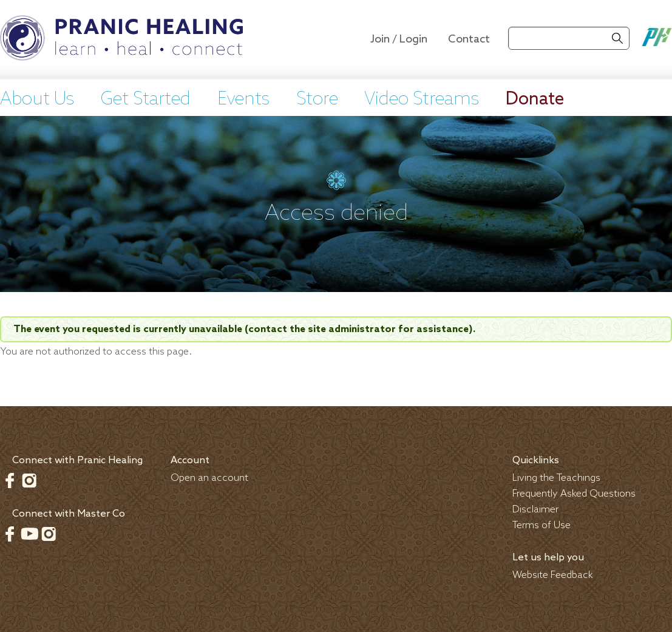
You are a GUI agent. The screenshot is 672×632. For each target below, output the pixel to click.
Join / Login (399, 39)
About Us (37, 100)
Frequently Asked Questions (574, 494)
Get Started (146, 100)
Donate (535, 100)
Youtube (29, 534)
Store (317, 100)
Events (243, 100)
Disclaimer (535, 510)
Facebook (10, 480)
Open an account (209, 478)
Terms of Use (541, 525)
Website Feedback (553, 575)
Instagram (29, 480)
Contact (469, 39)
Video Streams (422, 100)
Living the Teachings (556, 478)
